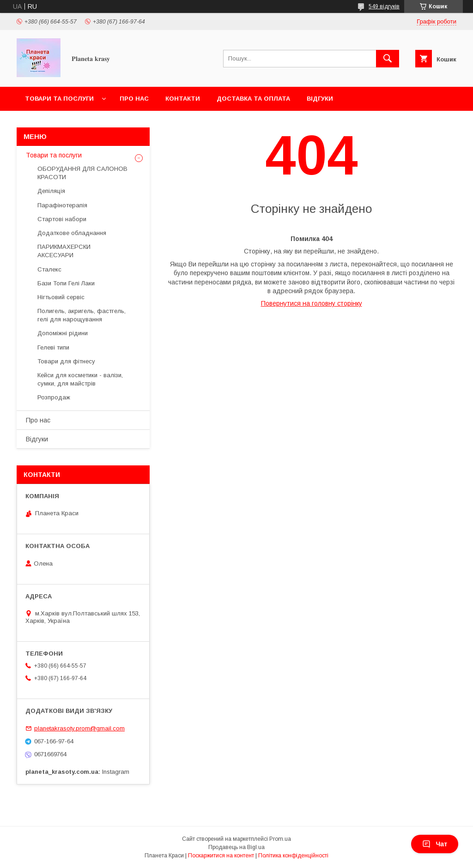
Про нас (134, 99)
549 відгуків (384, 6)
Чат (435, 844)
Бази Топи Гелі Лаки (66, 283)
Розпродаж (54, 397)
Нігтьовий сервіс (61, 297)
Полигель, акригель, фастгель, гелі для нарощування (82, 315)
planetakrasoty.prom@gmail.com (79, 728)
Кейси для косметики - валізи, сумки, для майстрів (80, 379)
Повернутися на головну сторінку (312, 303)
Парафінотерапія (62, 205)
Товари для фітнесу (66, 361)
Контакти (183, 99)
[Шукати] (388, 59)
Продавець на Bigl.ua (236, 847)
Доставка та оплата (253, 99)
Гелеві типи (53, 347)
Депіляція (51, 191)
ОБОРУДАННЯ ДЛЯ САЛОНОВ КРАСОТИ (82, 173)
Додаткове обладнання (72, 233)
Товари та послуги (59, 99)
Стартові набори (62, 219)
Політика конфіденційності (293, 856)
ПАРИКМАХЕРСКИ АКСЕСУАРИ (64, 251)
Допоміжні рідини (63, 333)
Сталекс (49, 269)
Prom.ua (280, 839)
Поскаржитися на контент (221, 856)
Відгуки (320, 99)
